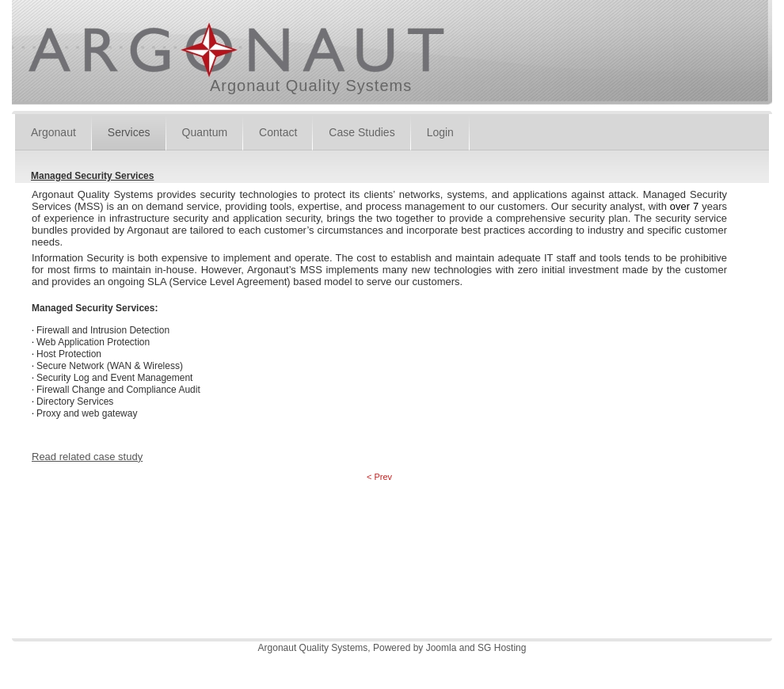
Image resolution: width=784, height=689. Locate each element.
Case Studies (362, 132)
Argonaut (53, 132)
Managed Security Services (92, 176)
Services (129, 132)
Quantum (205, 132)
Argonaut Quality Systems (311, 86)
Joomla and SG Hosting (476, 648)
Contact (278, 132)
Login (440, 132)
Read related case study (87, 457)
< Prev (379, 477)
